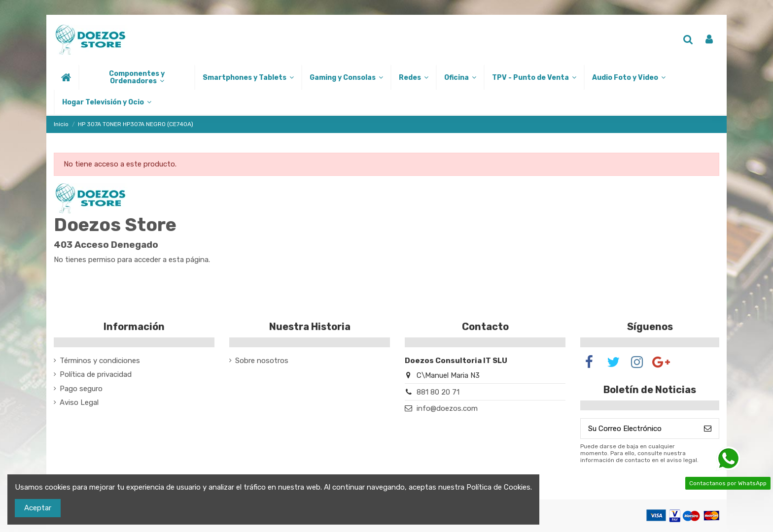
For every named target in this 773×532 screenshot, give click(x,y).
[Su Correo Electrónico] (639, 429)
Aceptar (38, 508)
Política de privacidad (96, 374)
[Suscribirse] (708, 429)
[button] (136, 77)
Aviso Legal (79, 402)
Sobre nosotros (262, 361)
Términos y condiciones (100, 361)
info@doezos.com (447, 408)
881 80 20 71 (438, 392)
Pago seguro (81, 389)
